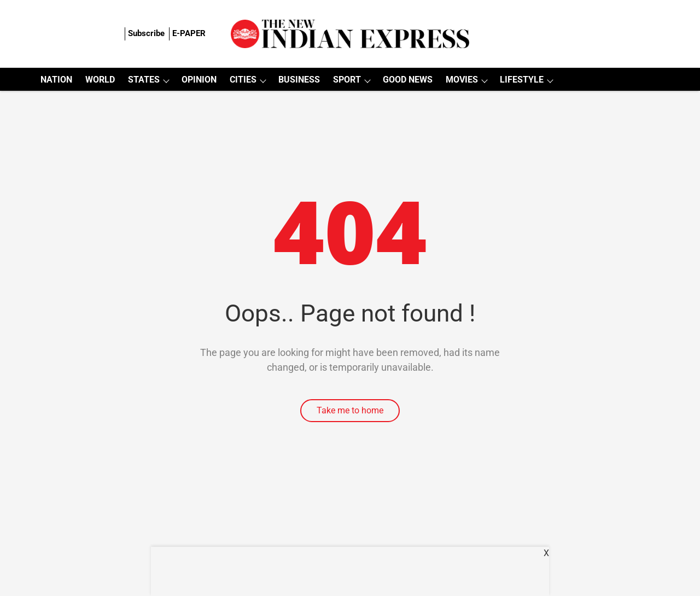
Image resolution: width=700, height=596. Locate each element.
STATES (144, 80)
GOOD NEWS (408, 80)
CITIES (243, 80)
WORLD (100, 80)
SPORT (347, 80)
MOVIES (462, 80)
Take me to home (350, 410)
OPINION (199, 80)
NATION (56, 80)
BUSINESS (299, 80)
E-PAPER (189, 33)
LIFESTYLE (522, 80)
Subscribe (146, 33)
